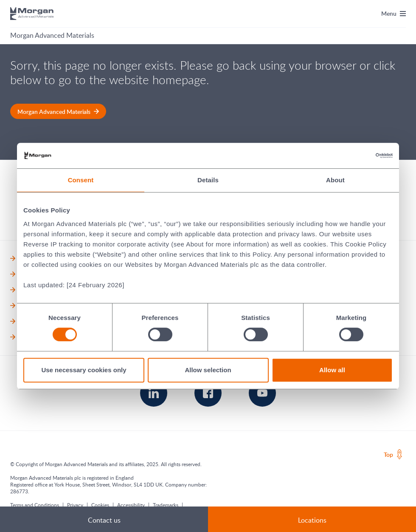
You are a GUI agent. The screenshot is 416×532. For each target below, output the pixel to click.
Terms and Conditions (35, 505)
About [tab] (335, 180)
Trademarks (166, 505)
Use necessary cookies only (84, 370)
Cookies (100, 505)
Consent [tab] (81, 180)
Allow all (332, 370)
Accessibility (131, 505)
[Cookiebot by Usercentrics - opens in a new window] (356, 156)
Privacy (75, 505)
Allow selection (208, 370)
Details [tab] (208, 180)
